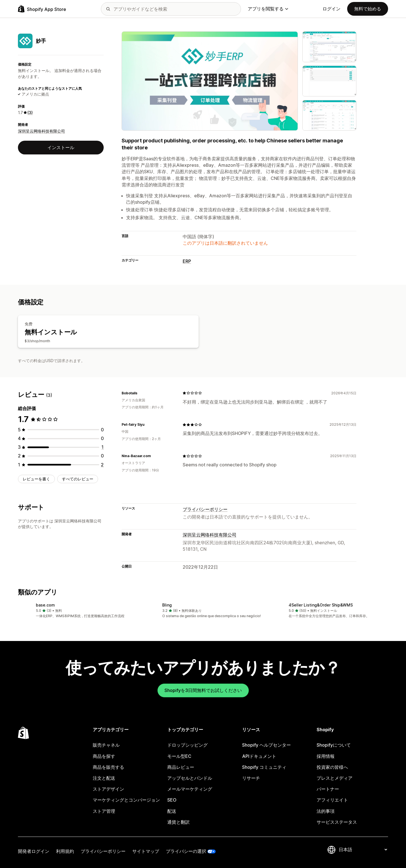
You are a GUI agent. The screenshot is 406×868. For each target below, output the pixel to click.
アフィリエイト (332, 800)
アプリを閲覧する (268, 9)
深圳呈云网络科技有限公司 (41, 131)
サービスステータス (337, 822)
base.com (45, 605)
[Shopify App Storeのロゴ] (42, 9)
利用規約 (65, 851)
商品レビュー (181, 767)
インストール (61, 147)
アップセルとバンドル (190, 778)
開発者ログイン (34, 851)
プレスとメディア (335, 778)
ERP (187, 261)
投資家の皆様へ (332, 767)
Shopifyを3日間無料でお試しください (203, 690)
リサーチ (251, 778)
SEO (172, 800)
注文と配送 (104, 778)
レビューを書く (36, 479)
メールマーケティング (190, 789)
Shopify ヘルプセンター (266, 745)
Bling (167, 605)
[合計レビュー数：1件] (103, 447)
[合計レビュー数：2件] (102, 465)
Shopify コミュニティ (264, 767)
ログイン (331, 9)
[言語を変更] (363, 850)
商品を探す (104, 756)
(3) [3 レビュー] (30, 113)
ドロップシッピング (187, 745)
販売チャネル (106, 745)
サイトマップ (146, 851)
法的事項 (326, 811)
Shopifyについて (334, 745)
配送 (172, 811)
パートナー (328, 789)
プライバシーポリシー (205, 509)
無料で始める (368, 9)
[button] (77, 611)
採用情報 (326, 756)
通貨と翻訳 (178, 822)
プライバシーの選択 (186, 851)
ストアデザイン (108, 789)
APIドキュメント (259, 756)
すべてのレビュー (78, 479)
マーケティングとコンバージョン (126, 800)
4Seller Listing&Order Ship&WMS (321, 605)
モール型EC (179, 756)
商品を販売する (108, 767)
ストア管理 (104, 811)
